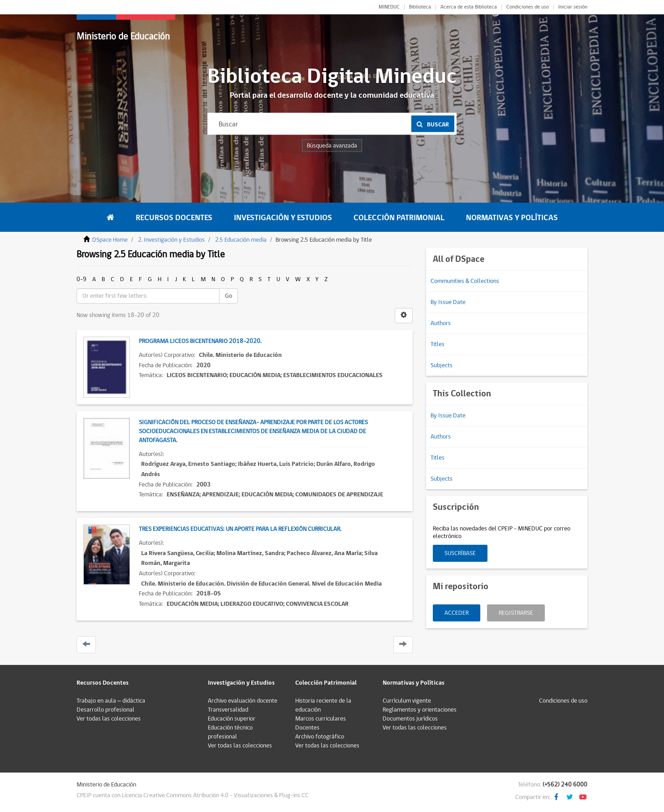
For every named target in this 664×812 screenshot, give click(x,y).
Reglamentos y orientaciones (420, 710)
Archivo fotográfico (320, 737)
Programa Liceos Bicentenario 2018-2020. (200, 341)
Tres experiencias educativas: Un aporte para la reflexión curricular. (240, 529)
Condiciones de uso (528, 7)
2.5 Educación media (241, 240)
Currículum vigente (407, 701)
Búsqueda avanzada (332, 146)
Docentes (307, 728)
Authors (441, 323)
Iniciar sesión (573, 7)
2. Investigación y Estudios (171, 240)
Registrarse (516, 613)
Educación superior (232, 719)
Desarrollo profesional (106, 710)
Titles (438, 344)
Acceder (457, 613)
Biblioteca (420, 7)
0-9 (82, 279)
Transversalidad (228, 710)
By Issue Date (448, 302)
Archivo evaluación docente (243, 701)
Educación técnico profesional (230, 732)
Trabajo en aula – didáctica (111, 701)
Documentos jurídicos (410, 719)
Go (229, 296)
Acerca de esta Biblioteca (469, 7)
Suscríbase (460, 553)
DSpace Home (110, 240)
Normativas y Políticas (512, 218)
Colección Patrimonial (399, 218)
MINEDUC (389, 7)
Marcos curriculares (321, 719)
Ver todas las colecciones (109, 719)
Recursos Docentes (174, 218)
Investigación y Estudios (283, 218)
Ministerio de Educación (123, 37)
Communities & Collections (465, 281)
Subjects (442, 365)
